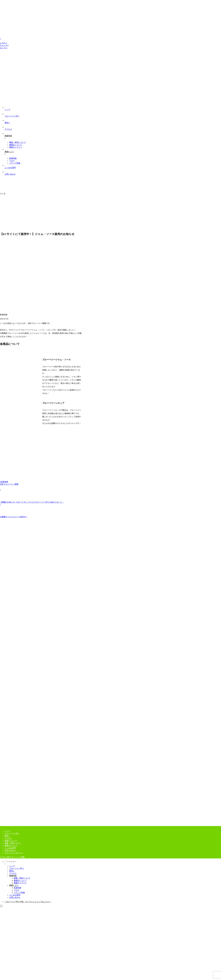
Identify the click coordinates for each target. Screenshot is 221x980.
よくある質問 (10, 848)
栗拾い (7, 836)
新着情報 (4, 482)
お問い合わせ (10, 850)
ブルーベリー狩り (12, 833)
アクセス (8, 838)
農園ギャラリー (11, 841)
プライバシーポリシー (14, 853)
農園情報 (13, 876)
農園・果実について (13, 843)
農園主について (11, 846)
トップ (7, 831)
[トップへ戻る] (1, 906)
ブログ (17, 890)
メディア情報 (19, 893)
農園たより (14, 885)
